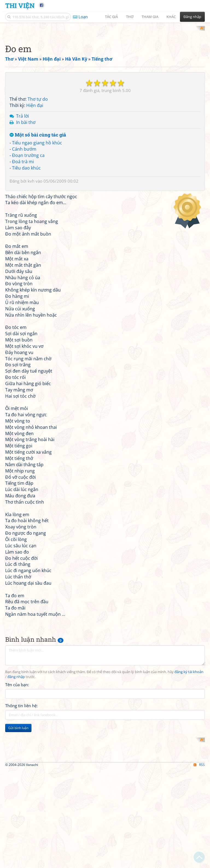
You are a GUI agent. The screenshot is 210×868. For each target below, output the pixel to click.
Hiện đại (35, 253)
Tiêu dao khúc (26, 316)
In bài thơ (26, 270)
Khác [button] (171, 17)
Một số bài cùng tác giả (38, 283)
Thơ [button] (130, 17)
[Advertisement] (105, 64)
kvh (31, 329)
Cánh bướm (24, 297)
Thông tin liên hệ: (21, 853)
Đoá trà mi (23, 309)
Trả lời (23, 264)
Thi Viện (20, 5)
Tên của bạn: (17, 832)
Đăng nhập (192, 17)
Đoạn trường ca (28, 303)
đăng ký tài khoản (189, 820)
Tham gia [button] (150, 17)
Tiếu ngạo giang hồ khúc (37, 291)
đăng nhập (16, 824)
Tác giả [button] (111, 17)
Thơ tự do (38, 247)
